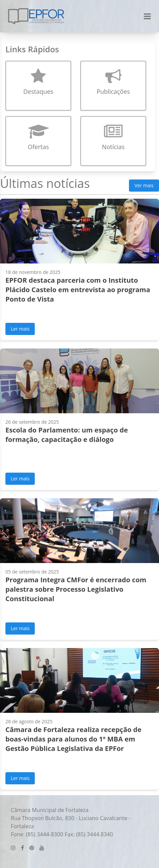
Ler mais (20, 329)
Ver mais (144, 185)
